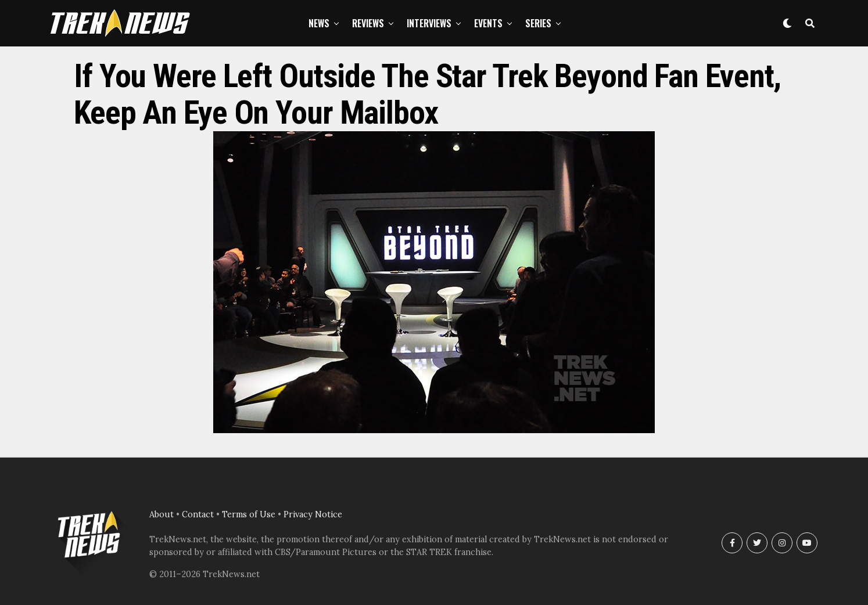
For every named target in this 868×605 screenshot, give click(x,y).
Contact (198, 514)
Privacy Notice (313, 514)
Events (488, 23)
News (319, 23)
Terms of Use (249, 514)
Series (538, 23)
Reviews (368, 23)
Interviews (429, 23)
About (162, 514)
